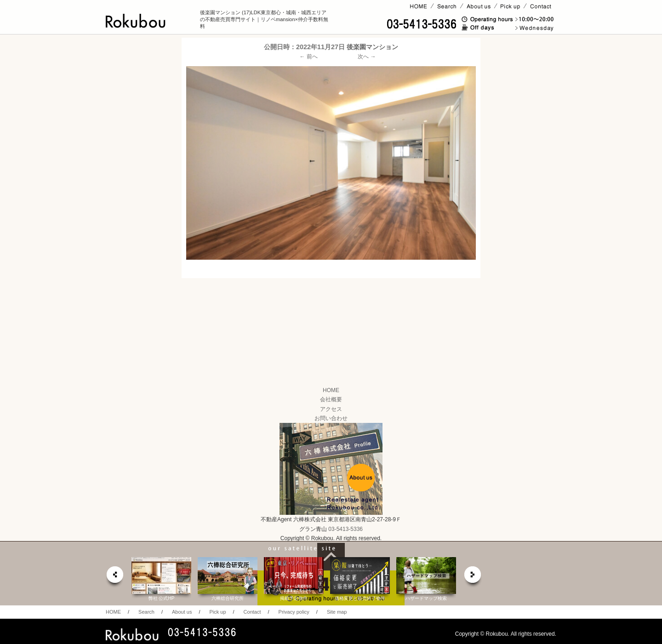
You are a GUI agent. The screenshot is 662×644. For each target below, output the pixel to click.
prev (114, 577)
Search (146, 612)
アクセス (331, 409)
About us (182, 612)
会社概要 (331, 399)
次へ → (367, 57)
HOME (331, 390)
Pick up (217, 612)
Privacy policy (294, 612)
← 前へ (309, 57)
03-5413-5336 (345, 529)
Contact (252, 612)
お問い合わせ (331, 418)
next (473, 577)
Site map (337, 612)
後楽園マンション (372, 47)
